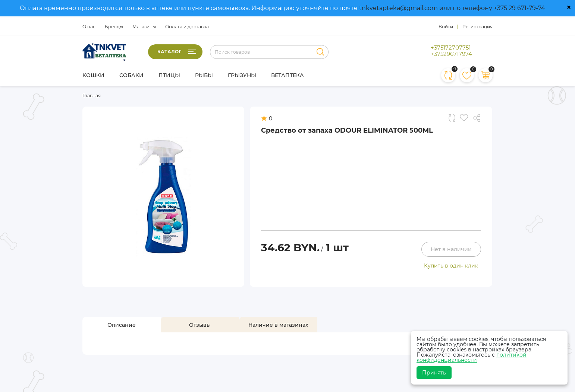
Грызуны (242, 75)
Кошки (93, 75)
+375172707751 (451, 48)
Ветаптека (287, 75)
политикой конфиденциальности (472, 357)
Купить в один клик (451, 266)
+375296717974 (451, 54)
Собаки (131, 75)
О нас (89, 27)
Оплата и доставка (187, 27)
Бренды (114, 27)
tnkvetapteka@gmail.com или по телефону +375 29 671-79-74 (452, 8)
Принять (434, 373)
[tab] (122, 325)
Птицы (169, 75)
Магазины (144, 27)
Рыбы (204, 75)
